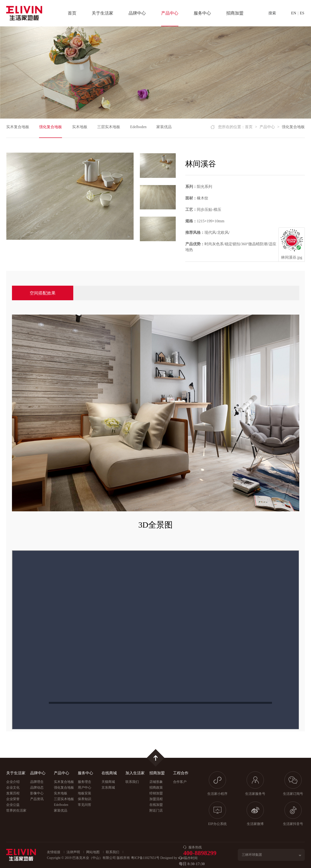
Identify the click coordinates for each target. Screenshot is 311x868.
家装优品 (164, 127)
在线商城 (109, 773)
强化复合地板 (51, 127)
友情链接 (54, 852)
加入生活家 (135, 773)
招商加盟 (235, 13)
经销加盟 (156, 793)
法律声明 (73, 852)
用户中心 (85, 788)
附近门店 (156, 811)
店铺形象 (156, 782)
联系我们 (132, 782)
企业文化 (13, 788)
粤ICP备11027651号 (145, 858)
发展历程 (13, 793)
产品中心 (170, 13)
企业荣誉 (13, 799)
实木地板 (80, 127)
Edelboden (138, 127)
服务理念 (85, 782)
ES (302, 13)
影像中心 (37, 793)
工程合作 (181, 773)
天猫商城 (108, 782)
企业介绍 (13, 782)
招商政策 (156, 788)
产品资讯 (37, 799)
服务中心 (202, 13)
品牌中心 (137, 13)
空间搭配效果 (43, 293)
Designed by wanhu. (174, 858)
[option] (70, 196)
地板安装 (85, 793)
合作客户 (180, 782)
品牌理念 (37, 782)
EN (294, 13)
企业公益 (13, 805)
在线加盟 (156, 805)
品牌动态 (37, 788)
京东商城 (108, 788)
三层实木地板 (109, 127)
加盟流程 (156, 799)
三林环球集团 (252, 855)
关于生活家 (102, 13)
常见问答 (85, 805)
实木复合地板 (18, 127)
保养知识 (85, 799)
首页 (72, 13)
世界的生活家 (16, 811)
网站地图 (93, 852)
